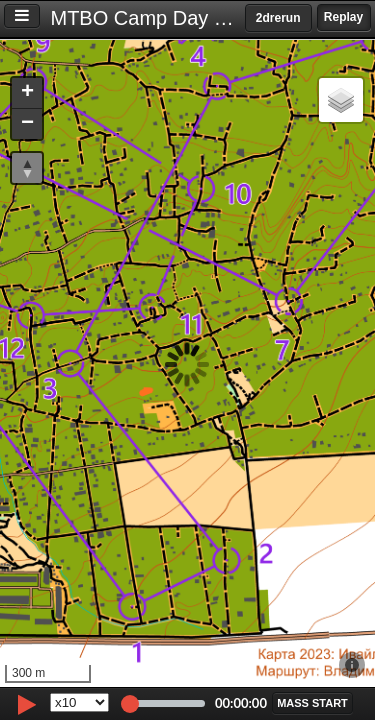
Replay (343, 17)
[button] (27, 93)
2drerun (278, 18)
